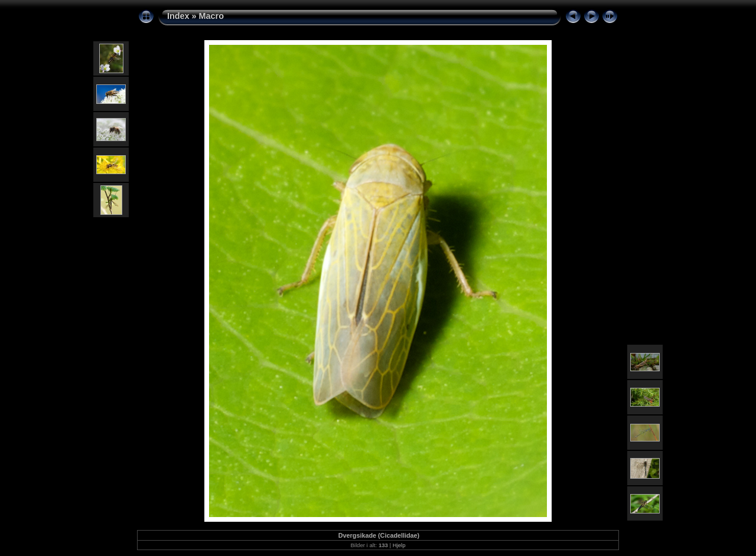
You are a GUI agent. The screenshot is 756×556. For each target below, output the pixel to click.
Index (178, 16)
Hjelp (399, 545)
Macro (211, 16)
